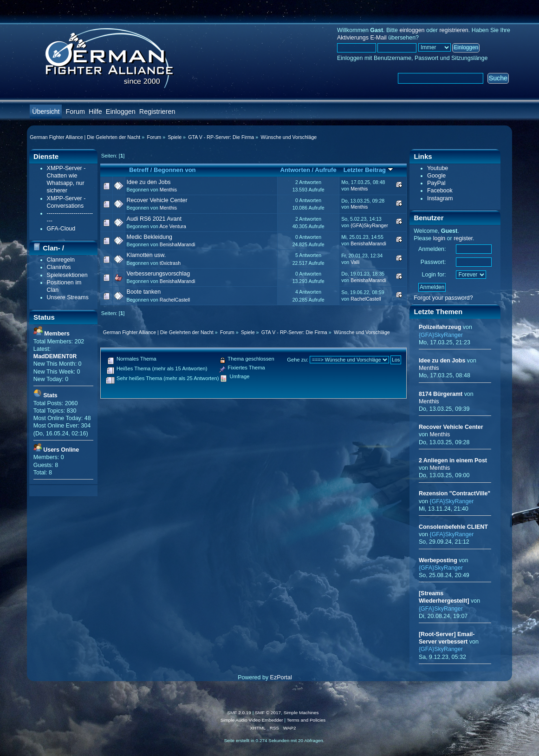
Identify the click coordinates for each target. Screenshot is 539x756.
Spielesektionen (67, 275)
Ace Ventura (173, 226)
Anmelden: (432, 249)
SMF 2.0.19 (239, 713)
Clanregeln (61, 260)
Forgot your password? (443, 298)
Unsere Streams (68, 297)
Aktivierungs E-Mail (362, 38)
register (463, 238)
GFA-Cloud (61, 229)
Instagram (440, 198)
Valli (355, 262)
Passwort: (433, 262)
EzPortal (281, 677)
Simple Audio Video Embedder (252, 720)
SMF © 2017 (268, 713)
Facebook (440, 191)
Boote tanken (144, 292)
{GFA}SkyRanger (369, 225)
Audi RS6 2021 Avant (154, 219)
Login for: (434, 275)
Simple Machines (301, 713)
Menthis (168, 190)
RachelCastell (175, 300)
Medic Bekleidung (149, 237)
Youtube (438, 168)
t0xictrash (170, 263)
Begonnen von (175, 170)
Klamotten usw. (146, 255)
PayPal (436, 183)
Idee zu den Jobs (149, 182)
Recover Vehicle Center (157, 200)
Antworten (295, 170)
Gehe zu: (298, 360)
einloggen (412, 30)
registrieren (454, 30)
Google (436, 176)
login (439, 238)
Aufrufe (325, 170)
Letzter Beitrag (368, 170)
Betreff (139, 170)
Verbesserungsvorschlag (159, 274)
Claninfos (59, 267)
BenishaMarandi (178, 244)
